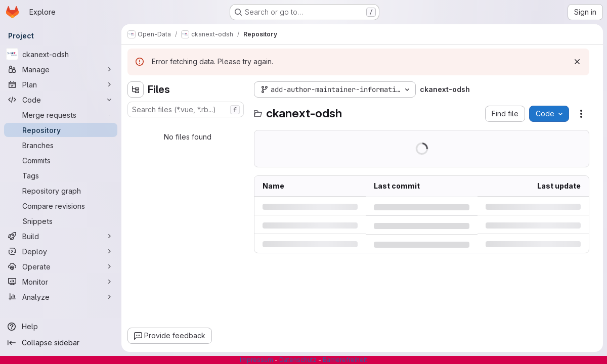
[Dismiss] (577, 62)
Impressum (256, 360)
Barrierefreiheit (345, 360)
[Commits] (61, 160)
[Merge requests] (61, 115)
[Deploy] (61, 251)
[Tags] (61, 175)
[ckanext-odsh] (61, 54)
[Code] (61, 100)
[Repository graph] (61, 191)
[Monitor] (61, 282)
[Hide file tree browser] (136, 89)
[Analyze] (61, 297)
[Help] (61, 327)
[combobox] (186, 109)
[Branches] (61, 145)
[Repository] (61, 130)
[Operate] (61, 266)
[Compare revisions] (61, 206)
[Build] (61, 236)
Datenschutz (298, 360)
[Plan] (61, 84)
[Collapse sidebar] (61, 343)
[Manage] (61, 69)
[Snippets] (61, 221)
